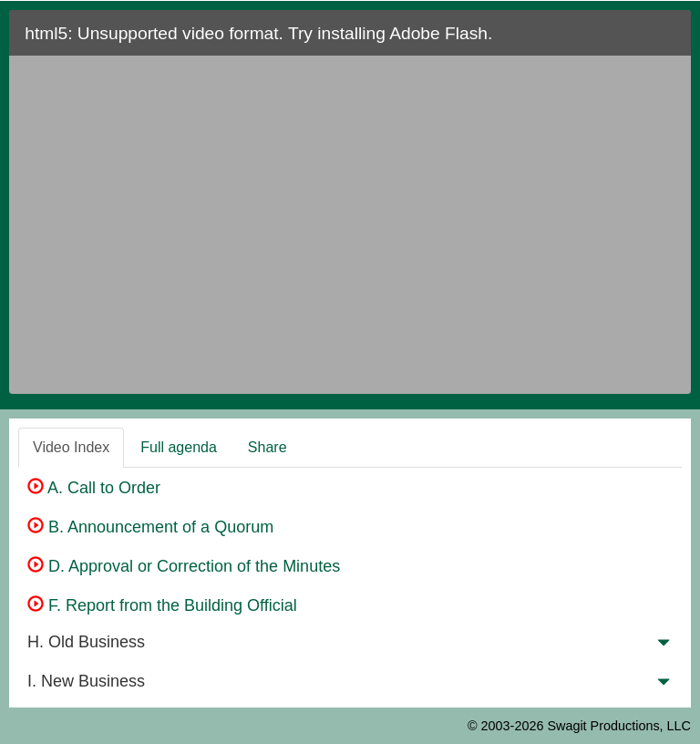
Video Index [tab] (71, 447)
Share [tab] (268, 447)
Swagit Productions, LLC (619, 726)
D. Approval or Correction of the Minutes (184, 566)
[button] (664, 646)
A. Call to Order (94, 488)
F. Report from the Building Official (162, 605)
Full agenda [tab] (179, 447)
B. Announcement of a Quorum (150, 527)
